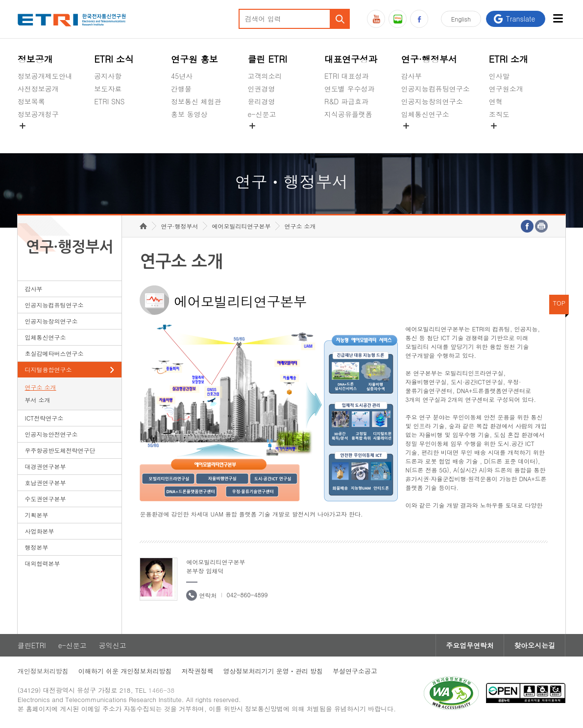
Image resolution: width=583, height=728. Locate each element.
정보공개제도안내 (45, 76)
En (461, 19)
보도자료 (108, 89)
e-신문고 (262, 114)
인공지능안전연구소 (51, 434)
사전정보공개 (38, 89)
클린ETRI (32, 645)
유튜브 (376, 19)
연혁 (496, 101)
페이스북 (419, 19)
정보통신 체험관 (196, 101)
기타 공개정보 (511, 137)
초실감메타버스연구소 (436, 137)
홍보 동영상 (189, 114)
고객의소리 (265, 76)
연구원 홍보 (194, 59)
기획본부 (37, 515)
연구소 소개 (41, 387)
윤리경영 (261, 101)
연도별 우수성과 (350, 89)
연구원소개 (506, 89)
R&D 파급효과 (346, 101)
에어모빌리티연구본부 (241, 226)
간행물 (181, 89)
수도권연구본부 (46, 499)
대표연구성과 (351, 59)
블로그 (398, 19)
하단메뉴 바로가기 (0, 0)
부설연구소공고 (355, 671)
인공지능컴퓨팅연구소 (436, 89)
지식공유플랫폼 (348, 114)
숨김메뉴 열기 (23, 126)
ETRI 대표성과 (347, 76)
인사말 (499, 76)
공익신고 (261, 137)
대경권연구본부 (46, 466)
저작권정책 (197, 671)
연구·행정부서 (429, 59)
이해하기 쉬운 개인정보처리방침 (125, 671)
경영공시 (31, 137)
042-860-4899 (247, 595)
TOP (559, 303)
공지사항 (108, 76)
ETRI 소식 (114, 59)
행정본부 (37, 547)
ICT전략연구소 (44, 418)
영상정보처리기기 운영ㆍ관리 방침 (273, 671)
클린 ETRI (267, 59)
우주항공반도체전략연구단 (60, 450)
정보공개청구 (38, 114)
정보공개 (35, 59)
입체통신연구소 (425, 114)
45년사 (182, 76)
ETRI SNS (109, 101)
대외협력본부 (43, 563)
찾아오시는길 (534, 645)
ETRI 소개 (509, 59)
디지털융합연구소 (49, 369)
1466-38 (161, 690)
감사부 (412, 76)
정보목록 (31, 101)
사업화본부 (40, 531)
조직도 (499, 114)
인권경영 (261, 89)
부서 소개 (38, 400)
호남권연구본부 (46, 482)
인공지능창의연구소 (432, 101)
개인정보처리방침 (43, 671)
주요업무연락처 (470, 645)
